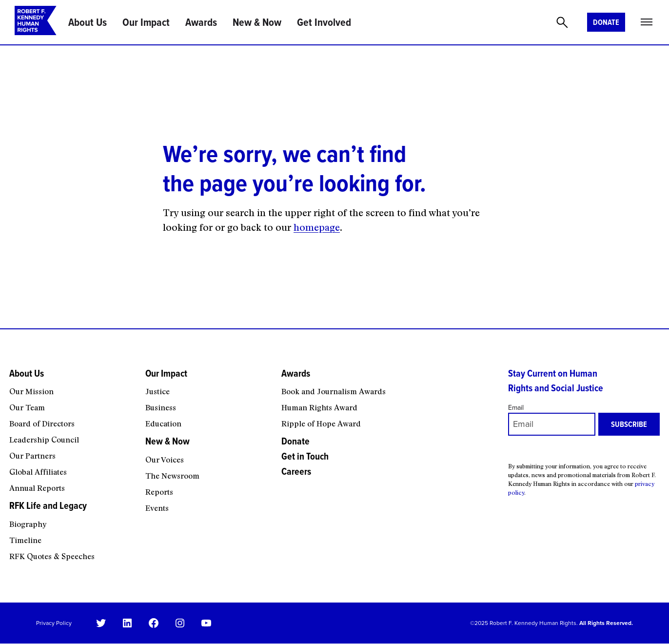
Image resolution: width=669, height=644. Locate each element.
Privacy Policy (54, 623)
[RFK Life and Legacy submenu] (71, 516)
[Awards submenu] (388, 383)
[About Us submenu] (71, 383)
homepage (317, 227)
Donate (606, 22)
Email (516, 408)
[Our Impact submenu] (207, 383)
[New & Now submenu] (207, 451)
